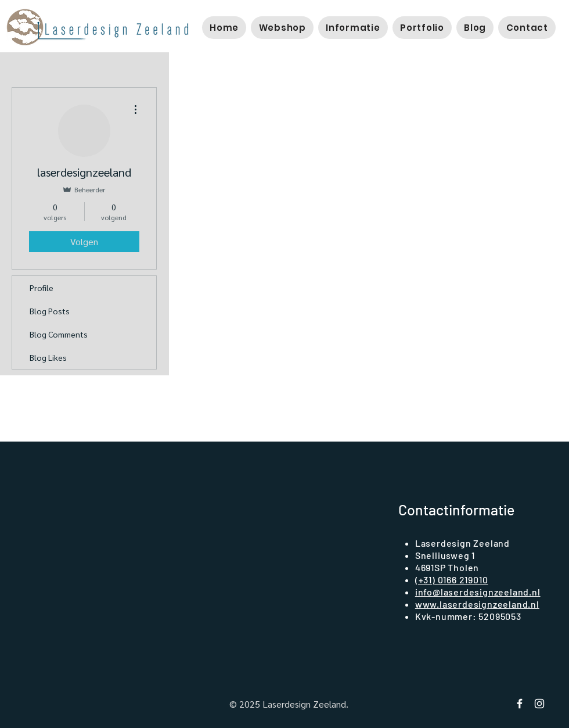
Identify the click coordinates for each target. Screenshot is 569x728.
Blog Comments (59, 334)
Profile (42, 288)
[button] (282, 28)
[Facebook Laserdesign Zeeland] (520, 704)
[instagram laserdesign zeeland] (539, 704)
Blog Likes (48, 357)
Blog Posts (50, 311)
